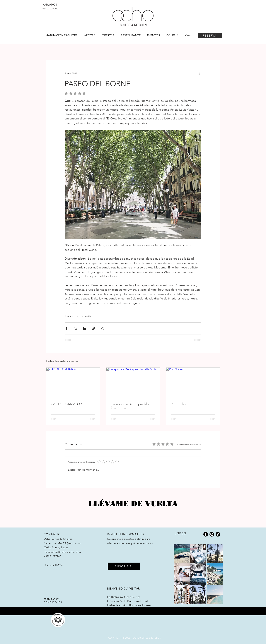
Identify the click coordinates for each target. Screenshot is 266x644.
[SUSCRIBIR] (124, 566)
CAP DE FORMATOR (66, 404)
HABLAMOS (50, 5)
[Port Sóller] (193, 383)
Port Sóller (178, 404)
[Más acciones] (199, 73)
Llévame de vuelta (133, 504)
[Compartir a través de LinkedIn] (85, 329)
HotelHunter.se (117, 609)
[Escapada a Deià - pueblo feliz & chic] (133, 383)
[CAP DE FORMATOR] (73, 383)
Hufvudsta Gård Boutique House (129, 605)
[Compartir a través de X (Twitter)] (75, 329)
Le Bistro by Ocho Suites (124, 597)
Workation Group (141, 613)
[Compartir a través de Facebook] (66, 329)
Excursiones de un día (78, 316)
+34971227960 (50, 8)
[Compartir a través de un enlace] (94, 329)
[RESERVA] (210, 35)
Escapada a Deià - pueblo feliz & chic (130, 406)
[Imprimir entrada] (103, 329)
